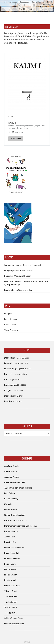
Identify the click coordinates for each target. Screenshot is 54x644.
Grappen (41, 2)
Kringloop (9, 390)
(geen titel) (9, 358)
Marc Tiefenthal (12, 553)
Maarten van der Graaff (15, 547)
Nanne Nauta (10, 569)
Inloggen (8, 314)
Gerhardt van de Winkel (15, 515)
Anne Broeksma (11, 471)
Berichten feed (11, 319)
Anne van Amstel (12, 477)
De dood (8, 363)
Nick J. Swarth (11, 575)
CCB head (27, 642)
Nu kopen (16, 139)
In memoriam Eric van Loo (16, 520)
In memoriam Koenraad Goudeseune (20, 526)
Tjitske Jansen (11, 602)
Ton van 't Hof (11, 607)
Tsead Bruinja (10, 613)
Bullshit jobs (16, 284)
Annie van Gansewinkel (14, 482)
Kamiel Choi (10, 290)
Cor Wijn (8, 504)
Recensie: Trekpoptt (32, 265)
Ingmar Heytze (11, 531)
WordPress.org (11, 330)
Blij (6, 379)
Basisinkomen (10, 385)
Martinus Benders (12, 558)
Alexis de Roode (11, 466)
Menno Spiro (10, 564)
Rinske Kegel (10, 580)
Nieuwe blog (10, 369)
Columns (34, 2)
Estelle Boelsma (11, 509)
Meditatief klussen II (23, 270)
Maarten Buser (11, 542)
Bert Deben (9, 493)
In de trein (9, 374)
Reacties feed (10, 324)
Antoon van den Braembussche (18, 488)
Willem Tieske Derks (14, 618)
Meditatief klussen (22, 276)
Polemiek (49, 2)
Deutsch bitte (24, 2)
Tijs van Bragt (10, 591)
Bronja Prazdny (11, 499)
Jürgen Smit (9, 537)
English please (13, 2)
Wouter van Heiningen (14, 624)
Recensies (47, 4)
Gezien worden (25, 290)
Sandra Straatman (12, 585)
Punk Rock (9, 401)
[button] (16, 174)
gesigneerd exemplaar (16, 43)
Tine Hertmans (11, 596)
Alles (5, 2)
